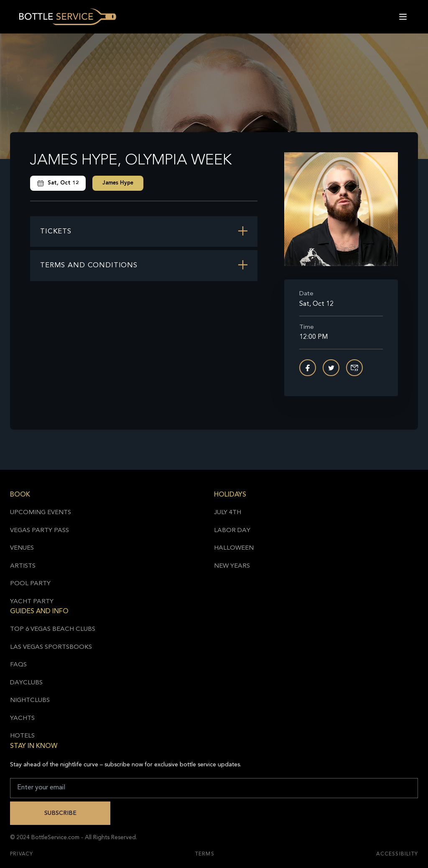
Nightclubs (30, 700)
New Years (232, 566)
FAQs (18, 665)
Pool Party (30, 584)
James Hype (118, 183)
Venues (22, 548)
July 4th (228, 513)
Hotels (22, 736)
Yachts (22, 718)
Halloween (234, 548)
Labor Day (232, 531)
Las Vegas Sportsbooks (51, 647)
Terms (205, 854)
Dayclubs (26, 683)
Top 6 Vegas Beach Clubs (53, 629)
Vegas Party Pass (39, 531)
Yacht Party (32, 602)
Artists (23, 566)
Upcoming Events (41, 513)
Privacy (22, 854)
